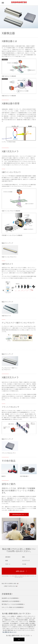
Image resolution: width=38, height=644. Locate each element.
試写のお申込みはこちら (18, 515)
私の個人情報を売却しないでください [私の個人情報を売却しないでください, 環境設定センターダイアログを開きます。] (18, 636)
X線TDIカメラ (6, 316)
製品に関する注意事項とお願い (9, 584)
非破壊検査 (7, 594)
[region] (19, 627)
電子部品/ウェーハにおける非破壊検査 (13, 604)
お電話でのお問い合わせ (10, 586)
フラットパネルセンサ (8, 453)
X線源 (3, 476)
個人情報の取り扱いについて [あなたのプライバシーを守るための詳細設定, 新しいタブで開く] (10, 632)
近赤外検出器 (24, 476)
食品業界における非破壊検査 (10, 598)
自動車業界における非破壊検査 (10, 601)
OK (19, 639)
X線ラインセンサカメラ (8, 257)
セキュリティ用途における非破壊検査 (12, 607)
